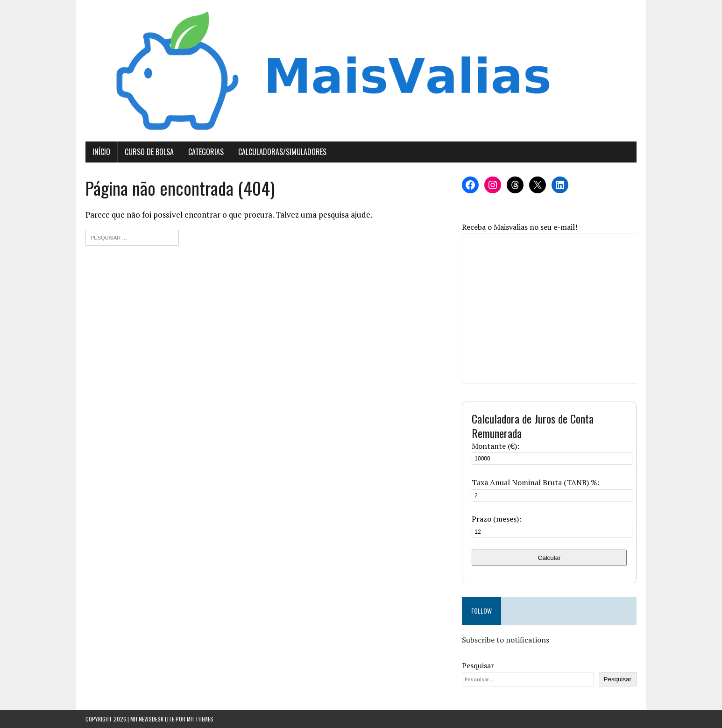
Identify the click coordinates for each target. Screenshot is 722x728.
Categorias (206, 152)
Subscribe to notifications (506, 640)
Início (101, 152)
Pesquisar (478, 665)
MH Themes (200, 719)
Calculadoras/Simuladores (282, 152)
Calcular (549, 558)
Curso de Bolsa (149, 152)
